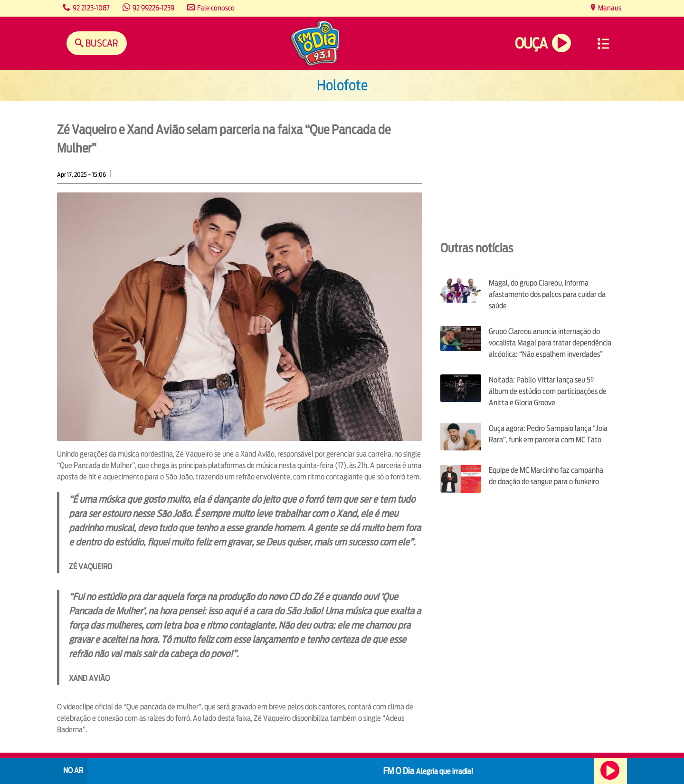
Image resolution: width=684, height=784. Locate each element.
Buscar (101, 43)
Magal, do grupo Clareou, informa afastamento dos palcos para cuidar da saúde (547, 294)
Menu (603, 44)
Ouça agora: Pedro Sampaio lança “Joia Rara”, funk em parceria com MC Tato (548, 434)
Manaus (609, 8)
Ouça (531, 43)
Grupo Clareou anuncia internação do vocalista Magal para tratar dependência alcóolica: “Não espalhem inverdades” (550, 343)
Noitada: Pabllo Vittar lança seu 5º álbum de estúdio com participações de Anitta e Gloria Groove (548, 391)
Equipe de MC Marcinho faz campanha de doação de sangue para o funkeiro (546, 476)
